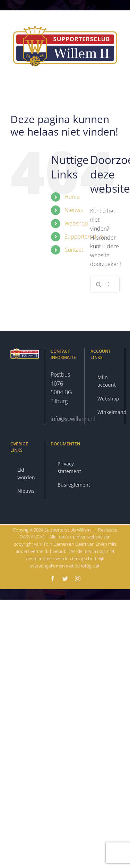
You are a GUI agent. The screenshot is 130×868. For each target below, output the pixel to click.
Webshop (76, 223)
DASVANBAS (33, 537)
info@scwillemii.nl (73, 419)
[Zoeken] (99, 284)
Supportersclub (84, 237)
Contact (74, 250)
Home (72, 197)
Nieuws (74, 210)
